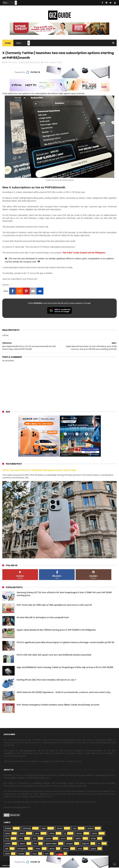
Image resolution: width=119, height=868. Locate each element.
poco (63, 839)
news (46, 63)
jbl (99, 844)
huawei (8, 829)
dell (7, 849)
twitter (59, 63)
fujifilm (78, 839)
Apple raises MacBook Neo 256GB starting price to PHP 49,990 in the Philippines (56, 630)
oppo (44, 829)
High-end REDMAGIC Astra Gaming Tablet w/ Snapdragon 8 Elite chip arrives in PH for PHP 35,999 (65, 668)
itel (36, 844)
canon (23, 844)
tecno (95, 834)
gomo (52, 849)
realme (90, 829)
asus (37, 834)
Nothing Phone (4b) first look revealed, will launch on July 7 (46, 680)
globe (22, 834)
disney (66, 849)
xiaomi (60, 829)
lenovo (79, 834)
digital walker (51, 844)
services (52, 63)
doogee (69, 844)
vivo (75, 829)
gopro (94, 849)
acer (21, 839)
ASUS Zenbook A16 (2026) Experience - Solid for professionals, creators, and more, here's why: (64, 693)
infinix (52, 834)
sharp (93, 839)
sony (7, 839)
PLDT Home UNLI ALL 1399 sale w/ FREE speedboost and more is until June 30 (54, 605)
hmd (80, 849)
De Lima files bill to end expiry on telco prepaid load (43, 618)
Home (8, 43)
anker (38, 849)
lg (65, 834)
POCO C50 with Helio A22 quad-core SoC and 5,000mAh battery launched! (54, 655)
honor (8, 834)
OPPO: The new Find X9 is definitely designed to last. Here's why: (39, 471)
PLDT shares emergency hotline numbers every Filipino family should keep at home (58, 705)
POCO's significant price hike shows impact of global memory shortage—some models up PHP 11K (65, 643)
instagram (22, 849)
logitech (86, 844)
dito (35, 839)
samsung (27, 829)
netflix (8, 844)
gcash (49, 839)
